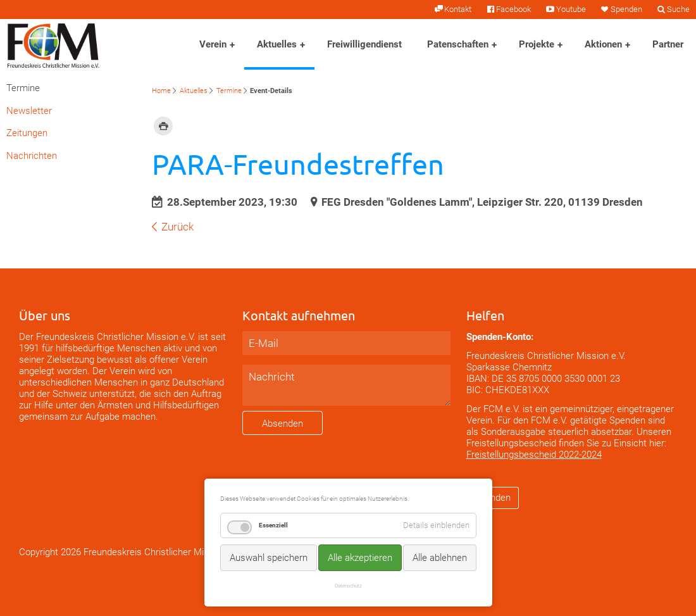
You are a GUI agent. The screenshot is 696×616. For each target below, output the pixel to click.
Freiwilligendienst (364, 44)
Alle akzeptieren (360, 558)
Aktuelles (277, 44)
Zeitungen (27, 133)
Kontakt (458, 9)
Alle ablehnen (440, 558)
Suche (678, 9)
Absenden (283, 424)
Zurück (177, 227)
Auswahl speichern (269, 558)
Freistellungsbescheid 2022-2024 (534, 455)
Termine (229, 91)
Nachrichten (32, 156)
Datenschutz (348, 586)
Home (161, 91)
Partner (668, 44)
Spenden (626, 9)
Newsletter (29, 111)
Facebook (513, 9)
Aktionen (603, 44)
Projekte (537, 44)
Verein (213, 44)
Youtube (571, 9)
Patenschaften (458, 44)
